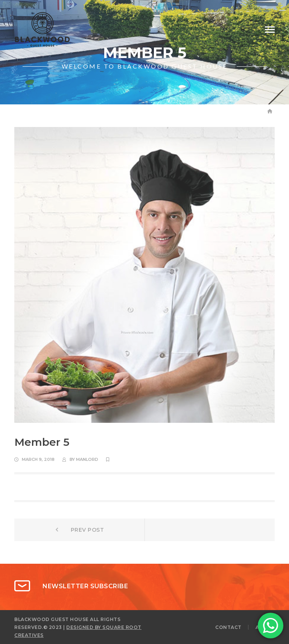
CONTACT (228, 627)
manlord (87, 459)
